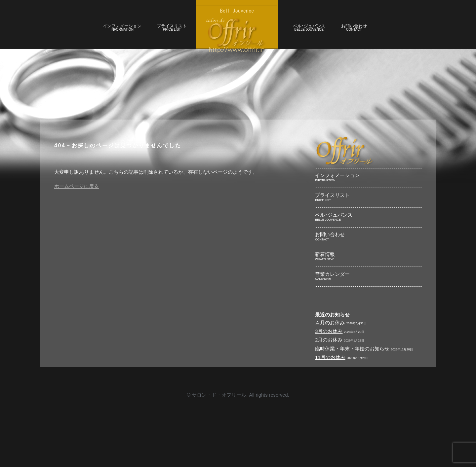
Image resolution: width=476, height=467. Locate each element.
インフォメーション (102, 33)
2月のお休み (331, 396)
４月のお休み (332, 376)
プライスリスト (160, 33)
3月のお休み (331, 386)
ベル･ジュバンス (322, 33)
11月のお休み (332, 417)
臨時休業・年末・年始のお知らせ (357, 407)
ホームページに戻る (82, 220)
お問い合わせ (375, 33)
